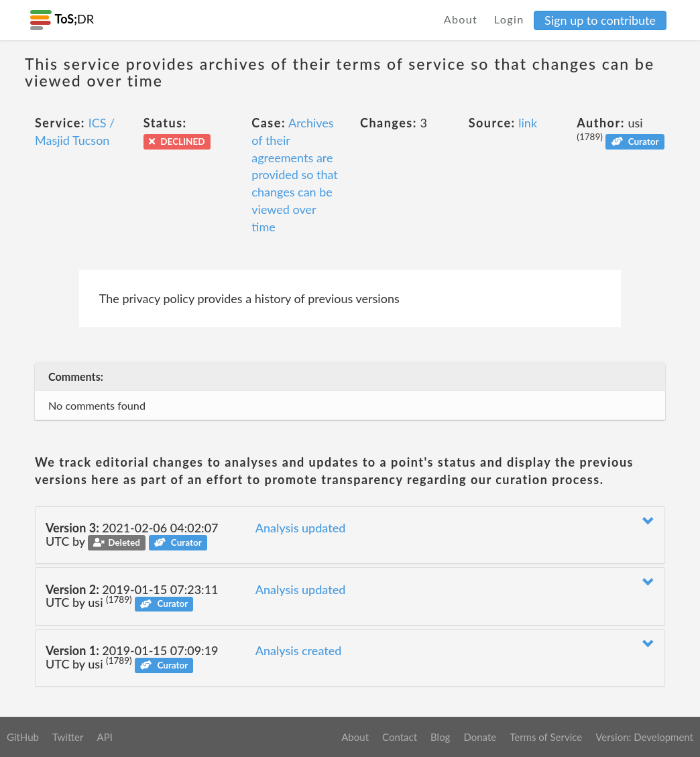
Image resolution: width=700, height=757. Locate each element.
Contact (400, 737)
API (104, 737)
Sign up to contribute (600, 20)
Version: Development (644, 737)
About (461, 19)
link (528, 123)
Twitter (68, 737)
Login (509, 19)
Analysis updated (301, 528)
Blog (440, 737)
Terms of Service (546, 737)
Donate (480, 737)
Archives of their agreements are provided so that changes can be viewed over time (295, 174)
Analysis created (299, 650)
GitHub (23, 737)
